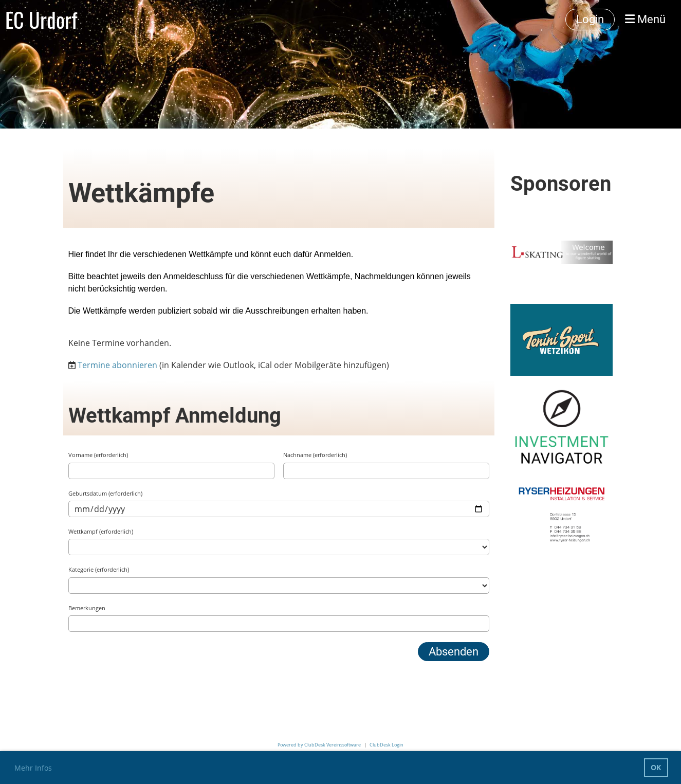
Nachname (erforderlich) (315, 455)
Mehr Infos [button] (33, 768)
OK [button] (656, 767)
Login (590, 19)
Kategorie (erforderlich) (99, 569)
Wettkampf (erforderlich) (101, 531)
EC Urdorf (41, 20)
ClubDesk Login (386, 745)
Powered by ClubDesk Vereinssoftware (319, 745)
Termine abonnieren (117, 365)
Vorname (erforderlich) (98, 455)
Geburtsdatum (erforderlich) (105, 493)
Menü (645, 19)
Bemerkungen (87, 608)
